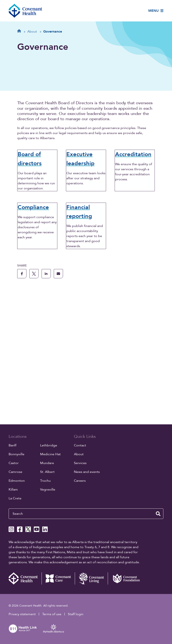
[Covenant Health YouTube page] (37, 529)
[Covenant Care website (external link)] (58, 579)
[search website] (158, 514)
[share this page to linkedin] (46, 389)
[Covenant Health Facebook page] (20, 529)
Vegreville (48, 490)
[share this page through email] (58, 389)
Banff (12, 446)
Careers (80, 481)
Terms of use (52, 614)
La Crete (15, 499)
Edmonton (17, 481)
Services (80, 463)
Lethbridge (49, 446)
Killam (13, 490)
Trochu (45, 481)
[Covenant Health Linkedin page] (45, 529)
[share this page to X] (34, 389)
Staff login (76, 614)
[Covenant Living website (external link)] (91, 579)
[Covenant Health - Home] (25, 579)
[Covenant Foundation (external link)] (124, 579)
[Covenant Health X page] (28, 529)
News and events (87, 472)
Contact (80, 446)
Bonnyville (16, 454)
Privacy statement (22, 614)
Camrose (15, 472)
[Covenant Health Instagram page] (11, 529)
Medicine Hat (50, 454)
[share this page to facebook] (22, 389)
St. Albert (47, 472)
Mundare (47, 463)
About (79, 454)
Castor (14, 463)
